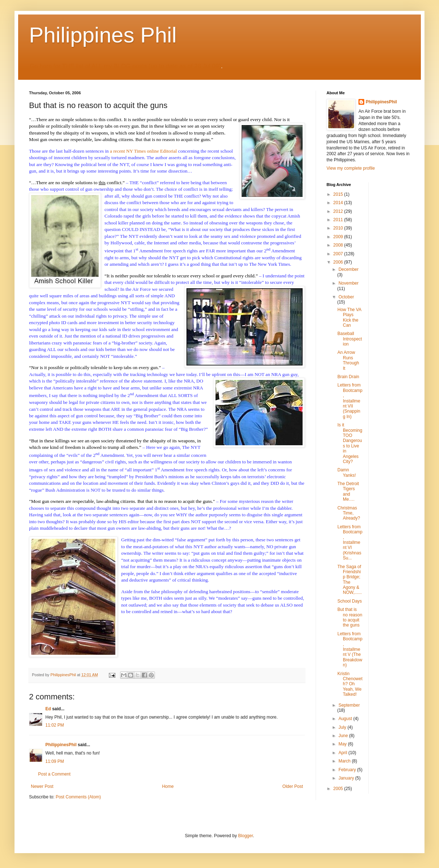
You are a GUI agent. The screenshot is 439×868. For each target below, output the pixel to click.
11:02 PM (55, 725)
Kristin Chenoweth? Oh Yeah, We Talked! (350, 684)
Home (168, 786)
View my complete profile (351, 168)
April (343, 753)
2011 (339, 220)
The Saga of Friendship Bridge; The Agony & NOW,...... (350, 580)
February (348, 770)
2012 (339, 211)
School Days (350, 601)
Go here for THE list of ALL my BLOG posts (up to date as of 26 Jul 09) (125, 66)
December (348, 269)
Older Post (293, 786)
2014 (339, 203)
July (343, 727)
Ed (48, 709)
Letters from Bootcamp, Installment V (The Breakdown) (350, 649)
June (344, 736)
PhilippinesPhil (61, 745)
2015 (339, 194)
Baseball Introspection (350, 339)
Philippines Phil (103, 35)
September (349, 705)
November (348, 283)
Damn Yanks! (347, 472)
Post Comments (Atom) (78, 797)
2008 (339, 245)
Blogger (245, 836)
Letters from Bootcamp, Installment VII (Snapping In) (350, 401)
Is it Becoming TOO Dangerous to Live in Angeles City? (350, 443)
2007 (339, 254)
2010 (339, 228)
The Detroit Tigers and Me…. (348, 491)
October (346, 297)
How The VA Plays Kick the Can (349, 317)
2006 (339, 262)
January (347, 778)
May (343, 744)
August (346, 719)
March (345, 761)
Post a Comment (54, 774)
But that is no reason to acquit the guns (350, 617)
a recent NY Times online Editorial (143, 151)
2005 (339, 789)
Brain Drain (348, 377)
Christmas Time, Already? (349, 513)
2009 (339, 237)
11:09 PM (55, 761)
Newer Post (42, 786)
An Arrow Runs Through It (348, 360)
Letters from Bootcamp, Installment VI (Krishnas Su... (350, 542)
